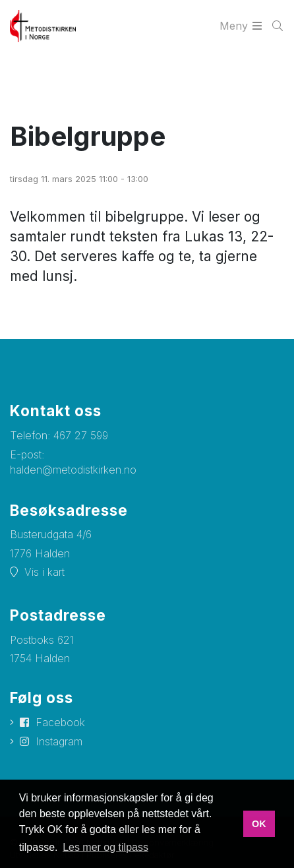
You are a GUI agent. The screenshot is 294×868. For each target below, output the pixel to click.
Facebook (60, 722)
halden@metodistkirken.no (73, 470)
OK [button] (259, 824)
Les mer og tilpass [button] (105, 847)
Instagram (59, 741)
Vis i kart (44, 572)
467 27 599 (81, 435)
